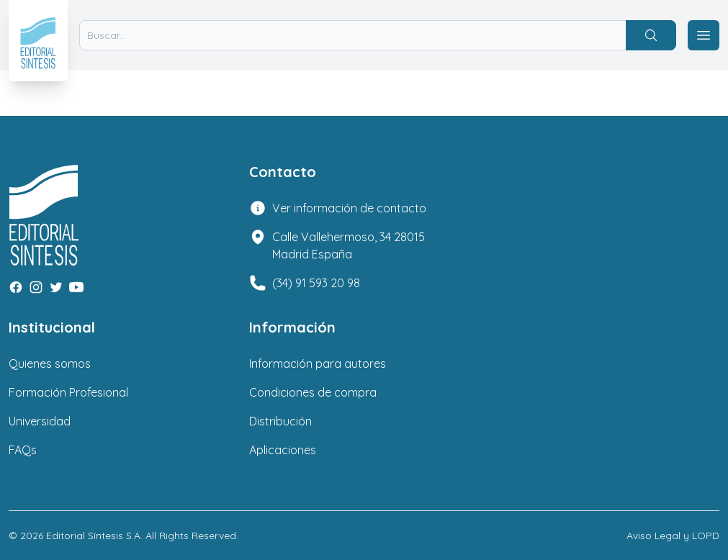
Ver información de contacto (349, 208)
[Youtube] (76, 287)
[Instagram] (36, 287)
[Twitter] (56, 287)
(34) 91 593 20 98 (316, 283)
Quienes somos (50, 363)
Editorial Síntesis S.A (93, 536)
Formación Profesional (68, 392)
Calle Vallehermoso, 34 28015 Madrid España (349, 245)
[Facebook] (16, 287)
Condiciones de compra (313, 392)
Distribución (280, 421)
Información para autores (318, 363)
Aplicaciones (283, 450)
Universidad (40, 421)
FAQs (23, 450)
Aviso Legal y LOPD (673, 536)
